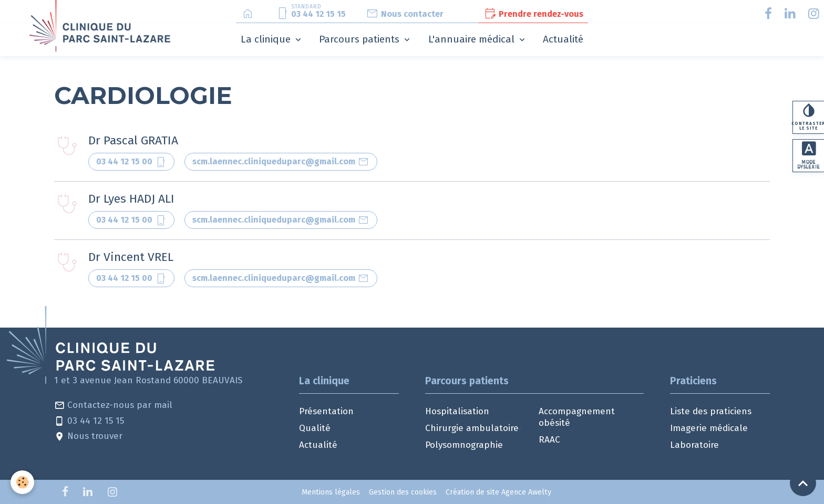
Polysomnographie (464, 445)
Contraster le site (808, 117)
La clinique (267, 39)
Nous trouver (88, 437)
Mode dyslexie (809, 156)
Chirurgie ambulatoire (472, 428)
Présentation (326, 411)
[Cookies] (22, 482)
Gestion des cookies (403, 492)
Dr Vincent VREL (131, 257)
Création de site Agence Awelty (498, 492)
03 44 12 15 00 (131, 162)
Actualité (563, 39)
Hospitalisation (457, 411)
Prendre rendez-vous (533, 14)
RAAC (549, 440)
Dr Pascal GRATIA (133, 140)
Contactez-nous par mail (113, 406)
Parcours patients (360, 39)
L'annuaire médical (473, 39)
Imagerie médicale (709, 428)
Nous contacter (405, 14)
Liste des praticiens (711, 411)
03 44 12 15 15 (89, 421)
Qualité (315, 428)
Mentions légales (331, 492)
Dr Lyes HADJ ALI (131, 199)
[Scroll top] (803, 483)
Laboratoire (694, 445)
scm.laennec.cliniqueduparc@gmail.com (281, 162)
